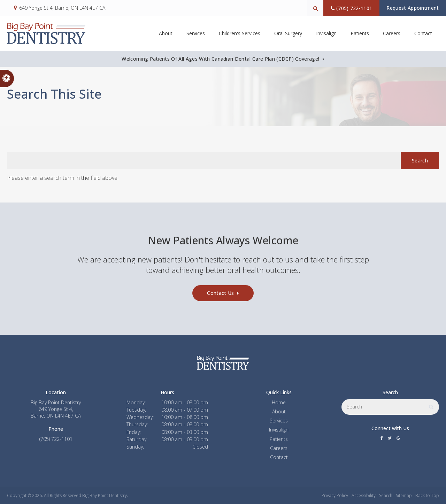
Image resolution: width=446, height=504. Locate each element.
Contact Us (220, 293)
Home (279, 402)
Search (386, 495)
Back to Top (427, 495)
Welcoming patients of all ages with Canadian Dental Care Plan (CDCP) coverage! (220, 59)
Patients (360, 33)
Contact (423, 33)
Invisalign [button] (326, 33)
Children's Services (240, 33)
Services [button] (196, 33)
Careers (392, 33)
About (279, 411)
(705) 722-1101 (347, 8)
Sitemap (404, 495)
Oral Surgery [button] (288, 33)
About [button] (166, 33)
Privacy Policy (335, 495)
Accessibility (364, 495)
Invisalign (279, 430)
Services (279, 421)
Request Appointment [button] (410, 8)
